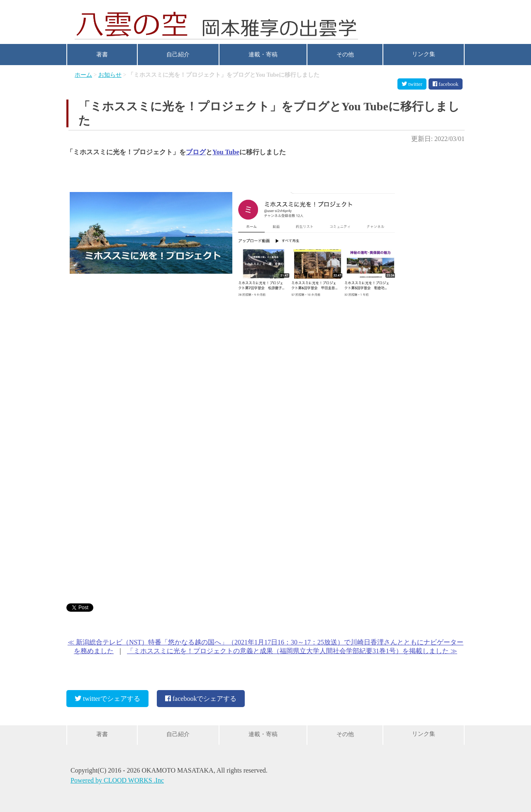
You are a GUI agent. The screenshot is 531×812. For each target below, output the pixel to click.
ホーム (83, 75)
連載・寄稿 (263, 55)
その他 (345, 55)
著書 (102, 55)
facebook (446, 84)
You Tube (226, 152)
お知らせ (110, 75)
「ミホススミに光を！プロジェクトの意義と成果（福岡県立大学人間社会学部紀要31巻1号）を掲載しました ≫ (292, 651)
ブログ (196, 152)
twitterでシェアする (107, 695)
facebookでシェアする (201, 695)
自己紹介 (178, 55)
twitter (412, 84)
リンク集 (424, 54)
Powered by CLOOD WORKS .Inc (117, 782)
